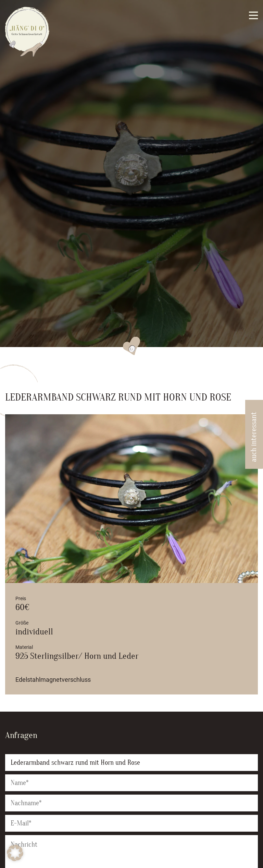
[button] (15, 853)
